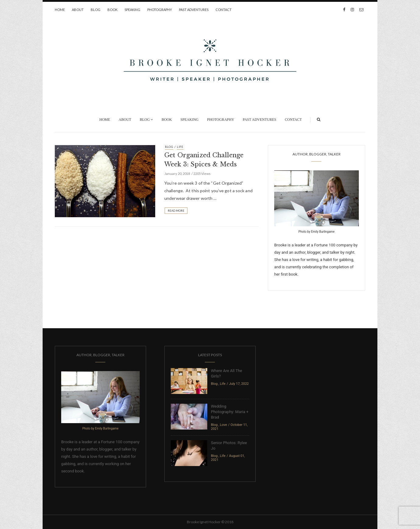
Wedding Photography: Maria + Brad (230, 412)
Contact (224, 10)
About (78, 10)
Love (224, 425)
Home (60, 10)
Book (112, 10)
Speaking (132, 10)
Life (180, 147)
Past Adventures (194, 10)
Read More (176, 211)
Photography (160, 10)
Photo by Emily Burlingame (317, 232)
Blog (96, 10)
